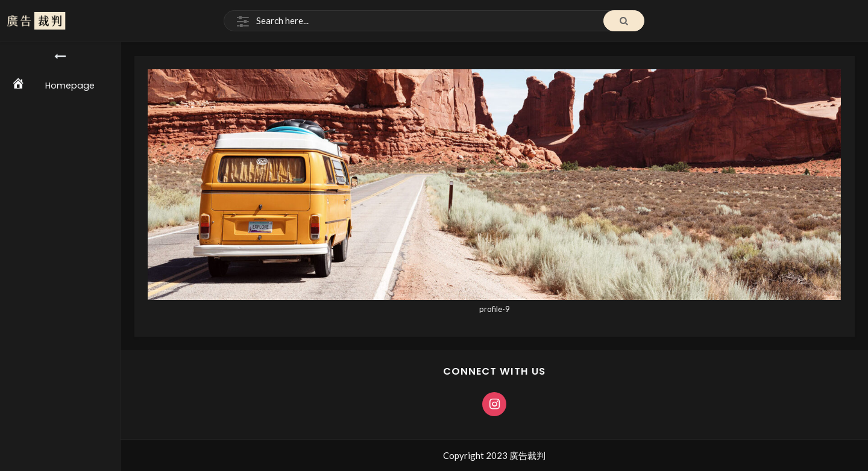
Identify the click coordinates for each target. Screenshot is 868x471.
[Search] (434, 21)
